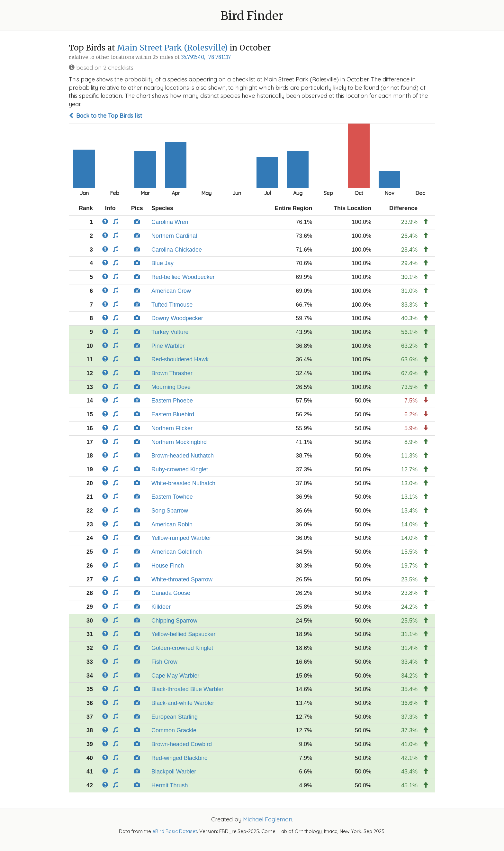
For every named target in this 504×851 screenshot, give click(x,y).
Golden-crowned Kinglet (182, 648)
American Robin (172, 524)
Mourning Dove (171, 387)
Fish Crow (164, 662)
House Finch (168, 566)
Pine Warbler (168, 346)
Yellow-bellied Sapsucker (183, 634)
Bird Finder (252, 16)
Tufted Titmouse (172, 305)
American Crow (171, 291)
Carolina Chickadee (177, 250)
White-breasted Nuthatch (183, 483)
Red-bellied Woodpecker (183, 277)
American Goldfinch (177, 552)
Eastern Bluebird (173, 414)
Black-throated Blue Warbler (187, 689)
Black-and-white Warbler (183, 703)
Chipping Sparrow (174, 621)
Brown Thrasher (172, 373)
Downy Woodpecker (177, 318)
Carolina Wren (170, 222)
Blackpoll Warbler (174, 772)
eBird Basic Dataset (175, 831)
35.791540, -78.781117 (206, 57)
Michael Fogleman (268, 819)
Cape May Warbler (175, 676)
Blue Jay (162, 263)
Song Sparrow (170, 511)
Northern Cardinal (174, 236)
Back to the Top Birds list (105, 116)
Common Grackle (174, 730)
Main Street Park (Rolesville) (172, 48)
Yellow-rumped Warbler (181, 538)
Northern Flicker (172, 428)
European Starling (175, 717)
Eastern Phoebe (172, 401)
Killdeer (161, 607)
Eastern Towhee (172, 497)
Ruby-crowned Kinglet (180, 469)
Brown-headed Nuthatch (183, 456)
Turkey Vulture (170, 332)
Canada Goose (171, 593)
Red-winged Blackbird (180, 758)
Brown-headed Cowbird (182, 744)
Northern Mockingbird (179, 442)
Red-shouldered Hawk (180, 359)
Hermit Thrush (170, 785)
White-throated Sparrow (182, 579)
